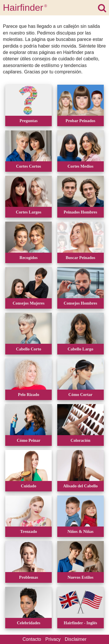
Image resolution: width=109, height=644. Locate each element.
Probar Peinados (81, 121)
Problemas (29, 577)
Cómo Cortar (80, 395)
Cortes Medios (80, 166)
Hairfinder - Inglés (80, 623)
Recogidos (28, 258)
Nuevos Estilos (80, 577)
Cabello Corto (29, 349)
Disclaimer (76, 639)
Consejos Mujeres (28, 303)
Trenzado (28, 531)
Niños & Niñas (81, 531)
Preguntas (28, 121)
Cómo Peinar (29, 440)
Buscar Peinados (81, 258)
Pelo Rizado (29, 395)
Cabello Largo (81, 349)
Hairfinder (25, 8)
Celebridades (29, 623)
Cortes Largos (29, 212)
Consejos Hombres (80, 303)
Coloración (81, 440)
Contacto (32, 639)
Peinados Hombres (80, 212)
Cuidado (29, 486)
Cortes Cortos (28, 166)
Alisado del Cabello (80, 486)
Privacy (53, 639)
